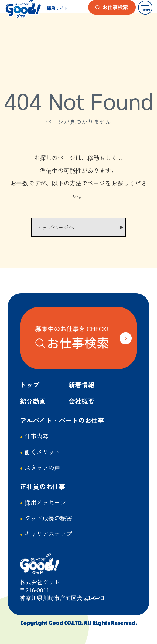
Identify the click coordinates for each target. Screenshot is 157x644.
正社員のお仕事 (43, 486)
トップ (30, 384)
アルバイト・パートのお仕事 (62, 420)
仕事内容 (36, 436)
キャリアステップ (48, 533)
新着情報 (81, 384)
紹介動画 (33, 401)
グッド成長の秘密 (48, 518)
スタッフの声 (42, 467)
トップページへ (55, 227)
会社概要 (81, 401)
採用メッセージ (45, 502)
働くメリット (42, 452)
